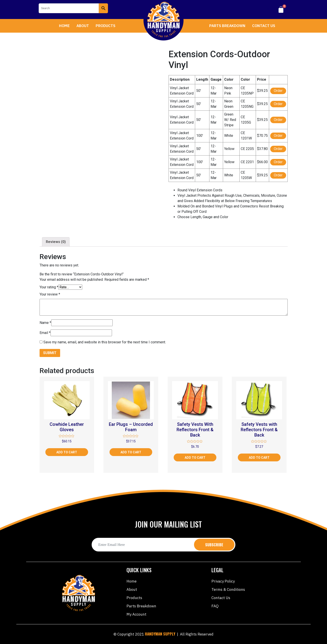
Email (45, 333)
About (83, 26)
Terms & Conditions (228, 589)
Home (64, 26)
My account (136, 614)
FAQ (215, 606)
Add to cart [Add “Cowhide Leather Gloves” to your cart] (67, 452)
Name (45, 323)
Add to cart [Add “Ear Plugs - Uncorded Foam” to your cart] (131, 452)
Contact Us (264, 26)
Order (278, 91)
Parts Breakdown (227, 26)
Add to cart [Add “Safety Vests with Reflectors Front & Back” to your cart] (259, 458)
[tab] (56, 242)
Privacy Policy (223, 581)
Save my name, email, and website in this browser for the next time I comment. (105, 342)
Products (105, 26)
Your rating (49, 287)
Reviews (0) (56, 242)
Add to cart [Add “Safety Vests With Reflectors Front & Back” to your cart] (195, 458)
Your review (50, 294)
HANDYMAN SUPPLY (160, 634)
